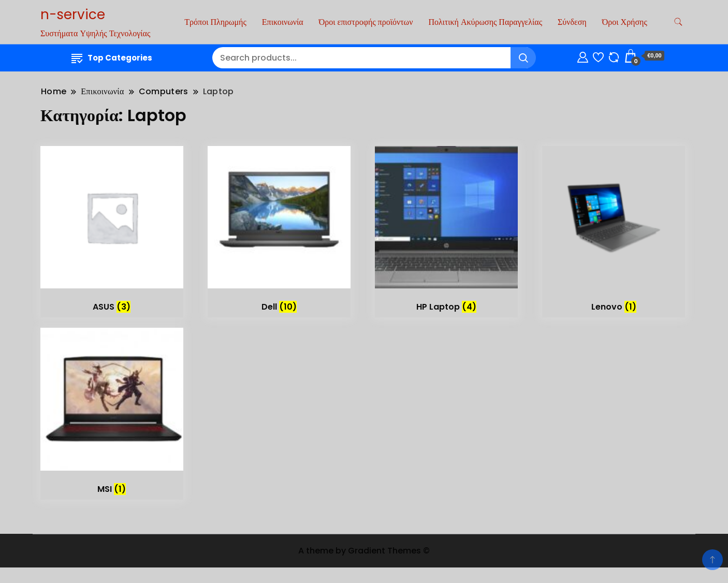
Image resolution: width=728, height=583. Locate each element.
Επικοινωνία (283, 22)
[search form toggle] (678, 22)
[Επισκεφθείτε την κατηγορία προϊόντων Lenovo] (614, 232)
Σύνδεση (572, 22)
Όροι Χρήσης (625, 22)
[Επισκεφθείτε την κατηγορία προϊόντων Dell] (279, 232)
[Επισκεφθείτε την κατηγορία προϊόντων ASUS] (112, 232)
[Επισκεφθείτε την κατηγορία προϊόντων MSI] (112, 414)
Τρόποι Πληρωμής (215, 22)
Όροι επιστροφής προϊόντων (366, 22)
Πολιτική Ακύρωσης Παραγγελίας (485, 22)
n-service (73, 14)
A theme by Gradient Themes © (364, 551)
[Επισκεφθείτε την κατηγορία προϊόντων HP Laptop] (446, 232)
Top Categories (112, 58)
